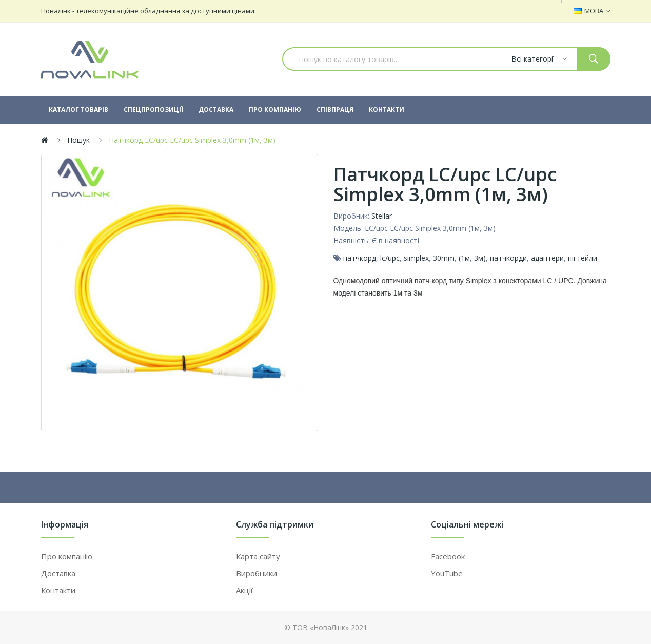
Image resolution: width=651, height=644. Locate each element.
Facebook (448, 556)
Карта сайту (258, 556)
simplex (416, 258)
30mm (444, 258)
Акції (244, 590)
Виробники (257, 573)
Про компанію (67, 556)
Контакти (58, 590)
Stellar (382, 216)
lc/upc (390, 258)
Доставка (58, 573)
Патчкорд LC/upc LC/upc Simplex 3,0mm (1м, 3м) (192, 140)
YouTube (447, 573)
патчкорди (508, 258)
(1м (464, 258)
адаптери (547, 258)
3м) (480, 258)
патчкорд (360, 258)
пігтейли (583, 258)
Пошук (78, 140)
